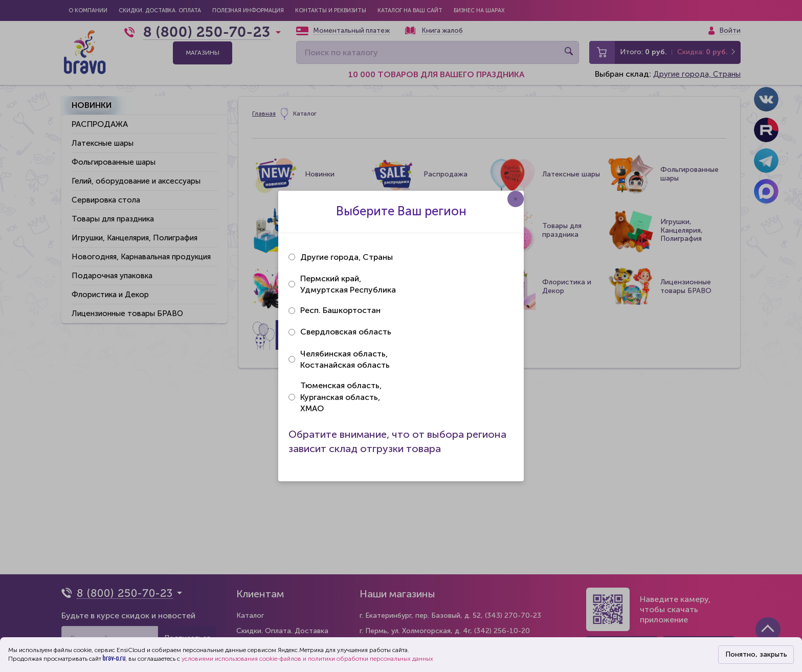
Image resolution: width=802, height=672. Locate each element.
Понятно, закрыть (756, 654)
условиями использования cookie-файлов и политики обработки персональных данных (307, 659)
